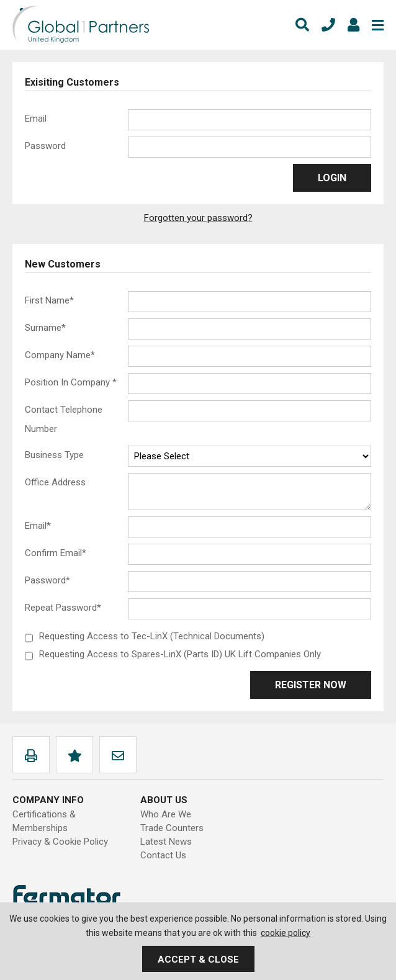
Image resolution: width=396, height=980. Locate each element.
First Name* (49, 300)
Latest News (166, 842)
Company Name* (60, 355)
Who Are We (166, 814)
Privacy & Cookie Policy (60, 842)
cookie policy (286, 933)
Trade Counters (172, 828)
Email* (38, 526)
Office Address (55, 482)
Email (36, 119)
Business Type (54, 455)
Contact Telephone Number (64, 420)
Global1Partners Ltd (81, 25)
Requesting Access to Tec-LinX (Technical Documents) (152, 636)
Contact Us (163, 855)
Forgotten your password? (198, 218)
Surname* (45, 328)
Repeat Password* (63, 608)
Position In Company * (71, 382)
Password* (47, 580)
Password (45, 146)
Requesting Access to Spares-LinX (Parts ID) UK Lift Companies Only (180, 654)
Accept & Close (198, 960)
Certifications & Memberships (44, 821)
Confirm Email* (56, 553)
